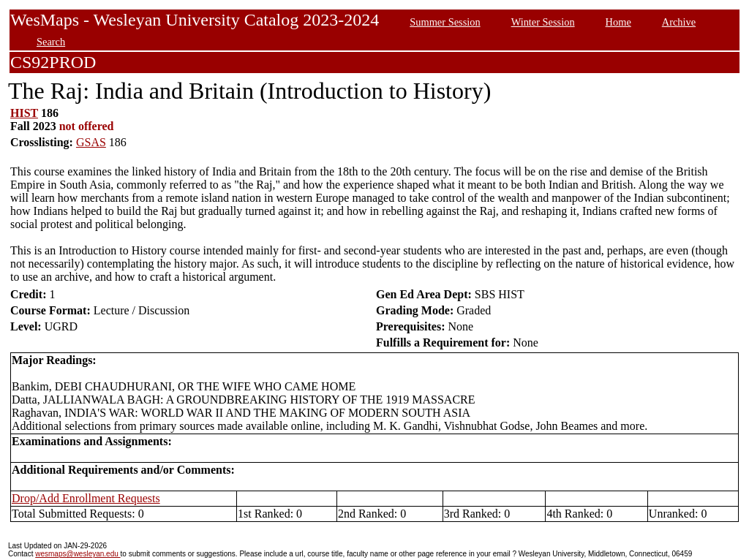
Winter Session (543, 22)
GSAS (91, 142)
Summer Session (445, 22)
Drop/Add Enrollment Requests (86, 498)
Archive (679, 22)
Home (618, 22)
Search (51, 42)
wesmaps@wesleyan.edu (78, 554)
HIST (24, 113)
